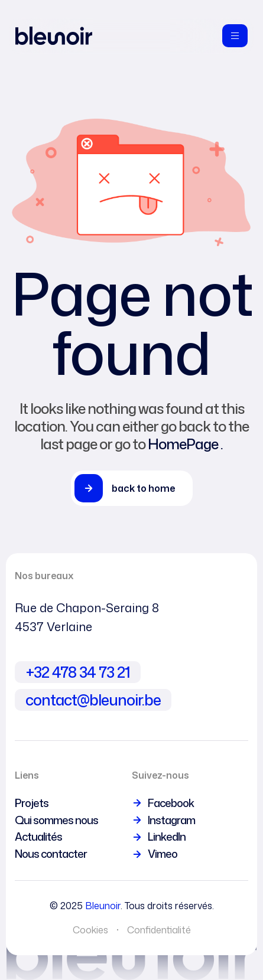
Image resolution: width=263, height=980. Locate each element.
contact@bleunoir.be (93, 700)
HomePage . (185, 444)
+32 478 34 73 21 (78, 672)
